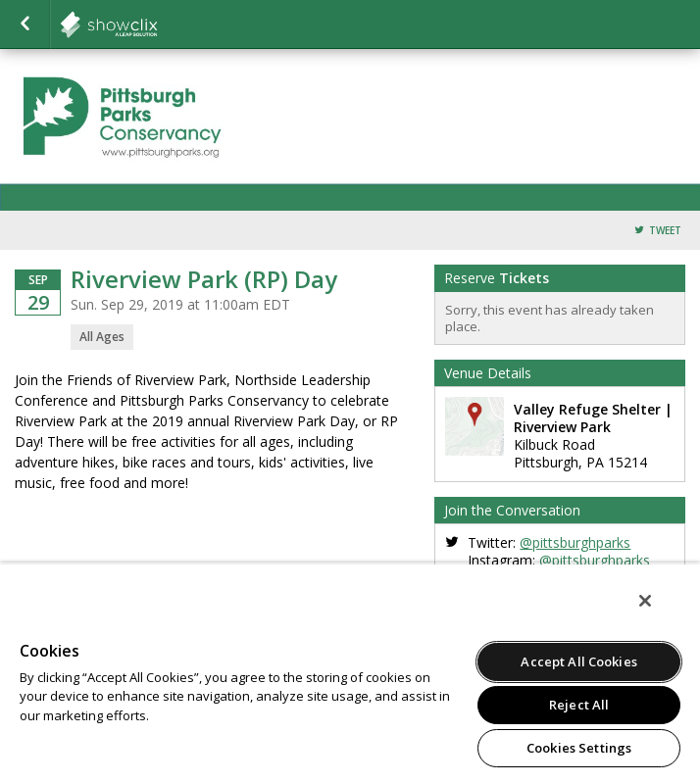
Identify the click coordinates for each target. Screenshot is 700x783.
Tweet (665, 231)
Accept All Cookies (578, 661)
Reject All (579, 705)
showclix (157, 24)
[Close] (645, 601)
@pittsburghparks (575, 542)
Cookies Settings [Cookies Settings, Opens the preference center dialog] (579, 748)
